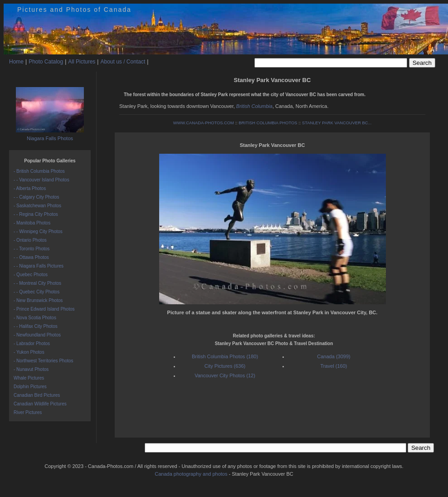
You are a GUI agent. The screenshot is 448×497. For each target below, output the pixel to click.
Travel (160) (334, 366)
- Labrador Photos (32, 344)
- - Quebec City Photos (37, 292)
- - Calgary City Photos (37, 197)
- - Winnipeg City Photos (38, 231)
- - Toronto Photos (32, 249)
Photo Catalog (46, 62)
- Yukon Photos (29, 352)
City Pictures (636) (225, 366)
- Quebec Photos (31, 275)
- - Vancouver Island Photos (41, 180)
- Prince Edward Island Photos (44, 309)
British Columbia (254, 106)
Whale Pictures (29, 378)
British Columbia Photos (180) (225, 356)
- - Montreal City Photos (37, 283)
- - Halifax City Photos (36, 326)
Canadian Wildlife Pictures (40, 404)
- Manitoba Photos (32, 223)
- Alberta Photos (30, 188)
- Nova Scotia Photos (35, 318)
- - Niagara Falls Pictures (39, 266)
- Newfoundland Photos (37, 335)
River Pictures (28, 412)
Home (16, 62)
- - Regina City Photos (36, 214)
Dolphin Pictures (30, 387)
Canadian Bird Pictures (37, 395)
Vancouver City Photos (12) (225, 375)
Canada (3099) (334, 356)
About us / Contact (123, 62)
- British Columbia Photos (39, 171)
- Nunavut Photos (31, 369)
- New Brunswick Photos (38, 300)
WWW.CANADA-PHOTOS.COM (204, 123)
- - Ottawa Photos (31, 257)
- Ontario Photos (30, 240)
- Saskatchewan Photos (37, 206)
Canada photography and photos (191, 474)
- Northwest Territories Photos (44, 361)
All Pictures (82, 62)
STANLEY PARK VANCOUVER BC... (337, 123)
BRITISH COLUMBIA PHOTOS (268, 123)
